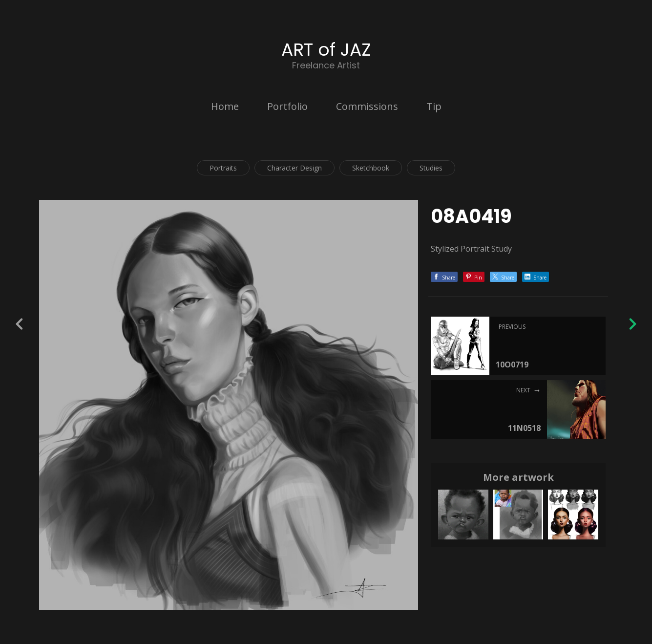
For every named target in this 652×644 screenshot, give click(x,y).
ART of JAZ (326, 50)
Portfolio (287, 106)
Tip (434, 106)
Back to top (611, 623)
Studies (431, 168)
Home (225, 106)
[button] (611, 584)
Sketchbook (371, 168)
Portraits (223, 168)
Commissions (367, 106)
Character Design (294, 168)
